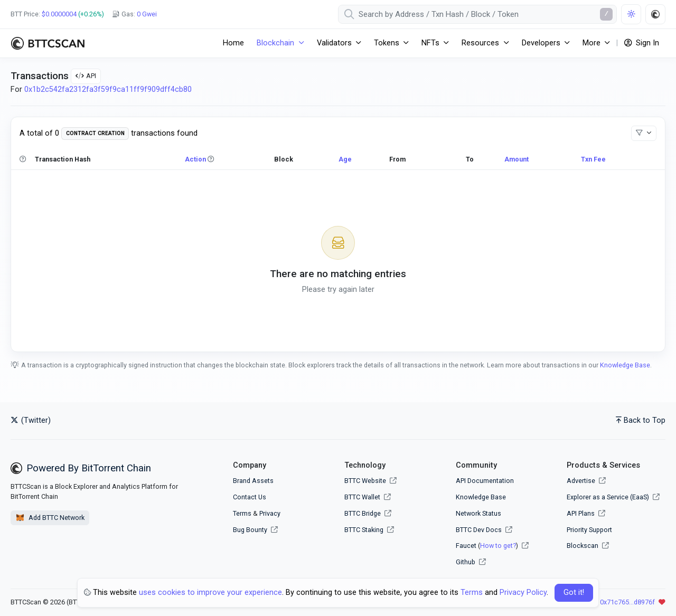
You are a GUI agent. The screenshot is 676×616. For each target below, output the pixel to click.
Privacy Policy (523, 593)
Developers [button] (541, 43)
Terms (242, 513)
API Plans (586, 513)
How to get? (498, 546)
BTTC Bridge (363, 513)
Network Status (478, 513)
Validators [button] (334, 43)
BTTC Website (365, 481)
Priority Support (589, 530)
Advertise (586, 481)
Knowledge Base (625, 365)
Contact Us (250, 497)
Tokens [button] (387, 43)
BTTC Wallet (362, 497)
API (86, 76)
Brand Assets (253, 481)
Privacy (270, 513)
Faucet (466, 546)
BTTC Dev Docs (479, 530)
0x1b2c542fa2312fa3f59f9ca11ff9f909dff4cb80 (108, 89)
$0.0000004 (59, 14)
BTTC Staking (364, 530)
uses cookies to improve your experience (210, 593)
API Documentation (485, 481)
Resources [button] (480, 43)
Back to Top (641, 420)
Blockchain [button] (275, 43)
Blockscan (588, 546)
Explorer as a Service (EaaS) (613, 497)
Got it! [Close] (574, 593)
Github (466, 562)
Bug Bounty (250, 530)
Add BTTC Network (50, 518)
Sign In (642, 43)
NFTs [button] (430, 43)
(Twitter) (31, 420)
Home (233, 43)
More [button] (591, 43)
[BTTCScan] (48, 43)
